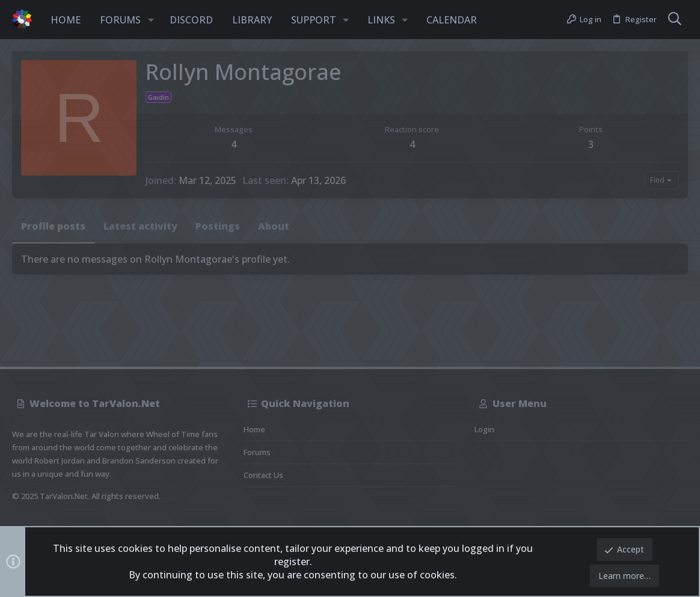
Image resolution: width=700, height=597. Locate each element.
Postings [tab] (218, 226)
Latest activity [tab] (140, 226)
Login (484, 429)
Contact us (263, 475)
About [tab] (274, 226)
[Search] (675, 20)
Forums (257, 452)
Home (254, 429)
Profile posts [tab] (53, 226)
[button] (151, 20)
